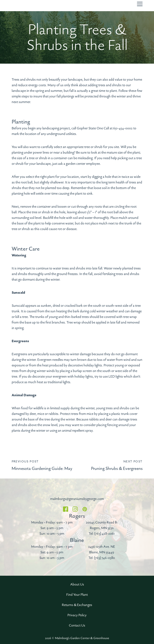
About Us (77, 584)
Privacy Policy (77, 615)
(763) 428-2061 (104, 534)
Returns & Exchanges (77, 605)
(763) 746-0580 (104, 558)
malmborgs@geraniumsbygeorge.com (77, 499)
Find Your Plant (77, 595)
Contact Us (77, 625)
